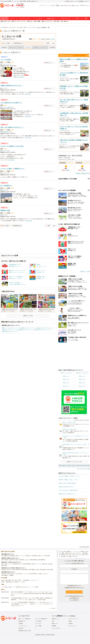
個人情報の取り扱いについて (74, 586)
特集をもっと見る (85, 271)
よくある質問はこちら (74, 598)
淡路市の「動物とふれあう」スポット (69, 480)
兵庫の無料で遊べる (17, 564)
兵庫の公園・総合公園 (47, 564)
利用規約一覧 (22, 621)
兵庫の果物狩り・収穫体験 (7, 575)
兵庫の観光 (47, 556)
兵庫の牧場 (34, 556)
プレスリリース (72, 626)
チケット (12, 47)
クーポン (20, 47)
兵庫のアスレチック (36, 564)
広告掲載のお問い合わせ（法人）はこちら (74, 588)
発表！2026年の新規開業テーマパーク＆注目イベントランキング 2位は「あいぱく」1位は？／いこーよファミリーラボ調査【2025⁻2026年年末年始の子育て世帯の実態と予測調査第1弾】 (32, 594)
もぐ (3, 88)
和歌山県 (87, 466)
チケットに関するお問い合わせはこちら (74, 596)
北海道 (9, 21)
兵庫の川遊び (4, 566)
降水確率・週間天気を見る (83, 173)
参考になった (48, 63)
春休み (62, 6)
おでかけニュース (65, 18)
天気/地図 (52, 47)
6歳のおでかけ (66, 383)
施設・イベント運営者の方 (25, 619)
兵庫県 (78, 466)
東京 (16, 21)
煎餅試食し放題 (5, 210)
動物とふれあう (76, 6)
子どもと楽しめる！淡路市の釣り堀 (68, 490)
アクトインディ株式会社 (69, 616)
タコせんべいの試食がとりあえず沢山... (12, 146)
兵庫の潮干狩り (34, 574)
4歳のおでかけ (66, 380)
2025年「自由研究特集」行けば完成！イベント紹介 (13, 582)
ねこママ (4, 151)
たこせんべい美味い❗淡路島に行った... (13, 169)
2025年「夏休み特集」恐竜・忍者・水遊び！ (12, 580)
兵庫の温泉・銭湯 (5, 574)
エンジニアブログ (56, 628)
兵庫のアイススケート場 (24, 574)
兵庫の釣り (28, 556)
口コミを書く (6, 43)
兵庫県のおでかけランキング (26, 330)
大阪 (45, 21)
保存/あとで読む (69, 1)
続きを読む (21, 77)
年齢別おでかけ (51, 18)
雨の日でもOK (68, 6)
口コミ (28, 47)
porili (3, 215)
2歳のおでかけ (66, 376)
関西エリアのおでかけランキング (11, 328)
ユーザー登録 (4, 587)
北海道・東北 (3, 21)
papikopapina (6, 132)
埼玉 (25, 21)
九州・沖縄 (63, 21)
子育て (77, 18)
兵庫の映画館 (25, 570)
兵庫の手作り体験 (13, 560)
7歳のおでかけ (82, 383)
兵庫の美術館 (43, 570)
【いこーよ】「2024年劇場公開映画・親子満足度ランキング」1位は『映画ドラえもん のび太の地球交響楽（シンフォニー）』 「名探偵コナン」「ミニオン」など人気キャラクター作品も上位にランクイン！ (32, 604)
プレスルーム (38, 624)
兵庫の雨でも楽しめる (6, 570)
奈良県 (82, 466)
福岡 (67, 21)
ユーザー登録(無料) (79, 1)
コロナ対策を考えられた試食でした (11, 103)
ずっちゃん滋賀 (6, 107)
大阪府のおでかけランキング (9, 330)
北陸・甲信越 (37, 21)
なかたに (4, 173)
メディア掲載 (38, 626)
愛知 (31, 21)
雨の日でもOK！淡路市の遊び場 (67, 483)
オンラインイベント (26, 18)
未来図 (70, 621)
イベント (13, 18)
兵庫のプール (41, 556)
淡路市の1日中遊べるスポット (67, 487)
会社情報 (70, 624)
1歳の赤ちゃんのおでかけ (82, 373)
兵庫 (51, 21)
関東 (13, 21)
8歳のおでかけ (66, 386)
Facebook (21, 628)
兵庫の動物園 (11, 556)
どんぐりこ (5, 64)
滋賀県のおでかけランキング (28, 328)
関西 (43, 21)
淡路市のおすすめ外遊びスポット (68, 494)
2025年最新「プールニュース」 (31, 580)
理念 (53, 621)
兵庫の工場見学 (5, 560)
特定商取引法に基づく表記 (25, 631)
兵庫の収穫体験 (33, 560)
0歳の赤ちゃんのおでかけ (66, 373)
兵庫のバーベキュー (20, 556)
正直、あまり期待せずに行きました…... (12, 127)
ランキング (39, 18)
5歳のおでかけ (82, 380)
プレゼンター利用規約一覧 (41, 619)
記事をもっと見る (28, 316)
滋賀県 (64, 466)
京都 (48, 21)
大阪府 (73, 466)
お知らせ (36, 47)
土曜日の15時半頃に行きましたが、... (12, 86)
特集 (86, 18)
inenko (4, 190)
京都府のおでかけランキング (45, 328)
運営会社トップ (56, 619)
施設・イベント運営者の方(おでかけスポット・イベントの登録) (24, 587)
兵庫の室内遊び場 (16, 570)
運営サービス (55, 624)
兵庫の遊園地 (4, 556)
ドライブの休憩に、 (7, 60)
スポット (4, 18)
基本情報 (4, 47)
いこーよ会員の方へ (74, 600)
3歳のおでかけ (82, 376)
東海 (28, 21)
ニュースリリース (23, 626)
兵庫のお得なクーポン (6, 564)
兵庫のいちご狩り (43, 574)
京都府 (68, 466)
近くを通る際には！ (7, 186)
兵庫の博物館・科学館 (34, 570)
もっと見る (52, 608)
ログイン (87, 1)
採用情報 (54, 626)
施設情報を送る (17, 43)
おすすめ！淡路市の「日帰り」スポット (69, 476)
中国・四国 (56, 21)
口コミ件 (52, 39)
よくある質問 (38, 621)
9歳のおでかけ (82, 386)
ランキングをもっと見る (83, 469)
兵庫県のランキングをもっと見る (74, 462)
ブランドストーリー (73, 619)
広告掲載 (21, 624)
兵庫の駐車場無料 (27, 564)
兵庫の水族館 (50, 570)
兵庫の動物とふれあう (24, 560)
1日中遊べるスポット (85, 6)
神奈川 (19, 21)
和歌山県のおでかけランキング (10, 332)
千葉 (22, 21)
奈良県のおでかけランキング (42, 330)
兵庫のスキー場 (14, 574)
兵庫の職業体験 (41, 560)
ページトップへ (85, 547)
